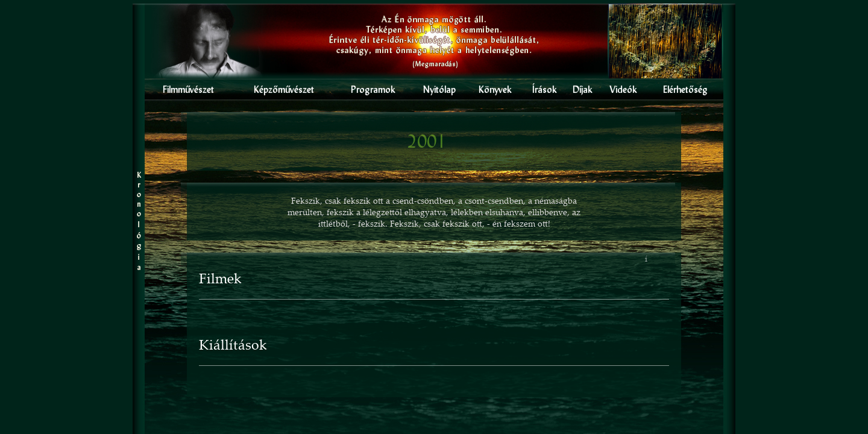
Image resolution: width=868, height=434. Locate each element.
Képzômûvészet (284, 89)
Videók (623, 89)
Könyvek (495, 89)
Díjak (583, 89)
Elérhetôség (685, 89)
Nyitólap (439, 89)
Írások (545, 89)
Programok (373, 89)
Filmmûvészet (188, 89)
